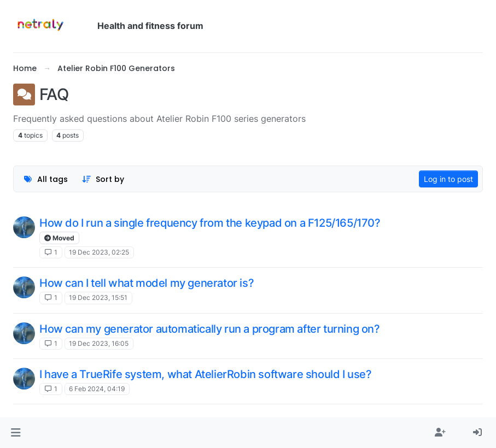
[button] (16, 433)
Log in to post (448, 179)
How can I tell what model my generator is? (147, 283)
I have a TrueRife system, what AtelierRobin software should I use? (206, 374)
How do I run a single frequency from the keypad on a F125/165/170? (210, 223)
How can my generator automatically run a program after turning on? (210, 329)
